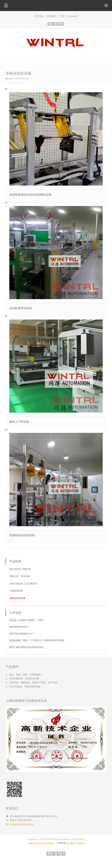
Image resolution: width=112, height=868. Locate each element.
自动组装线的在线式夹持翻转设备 (30, 195)
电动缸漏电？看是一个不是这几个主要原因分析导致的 (37, 640)
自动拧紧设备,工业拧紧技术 (23, 584)
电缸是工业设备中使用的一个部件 (27, 620)
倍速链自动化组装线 (22, 535)
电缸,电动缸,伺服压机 (20, 569)
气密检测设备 (16, 591)
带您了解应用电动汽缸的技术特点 (27, 647)
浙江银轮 (71, 843)
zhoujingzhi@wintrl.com (22, 824)
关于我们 (39, 16)
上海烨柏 (80, 843)
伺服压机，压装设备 (20, 576)
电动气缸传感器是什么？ (22, 634)
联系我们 (52, 16)
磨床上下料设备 (19, 422)
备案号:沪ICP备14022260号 (41, 843)
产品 (62, 16)
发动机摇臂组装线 (21, 308)
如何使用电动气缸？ (20, 627)
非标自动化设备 (17, 598)
